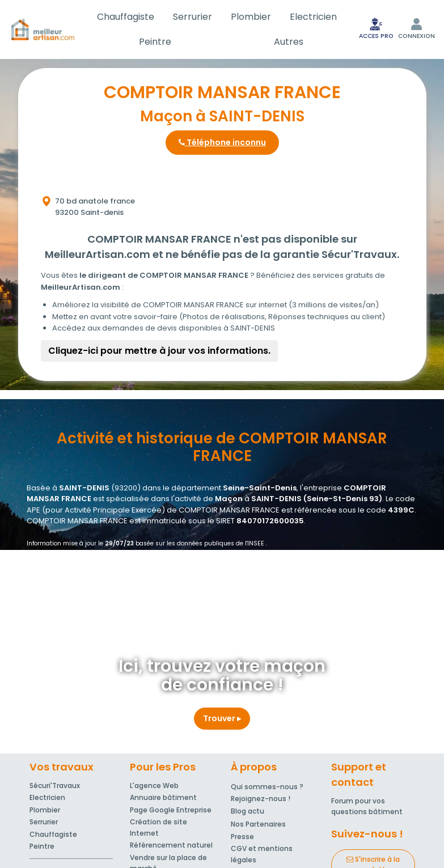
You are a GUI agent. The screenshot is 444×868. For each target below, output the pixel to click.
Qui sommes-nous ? (267, 787)
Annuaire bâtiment (163, 797)
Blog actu (248, 811)
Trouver (222, 718)
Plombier (251, 17)
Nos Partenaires (258, 824)
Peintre (155, 42)
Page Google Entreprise (171, 810)
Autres (289, 42)
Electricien (313, 17)
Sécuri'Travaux (55, 786)
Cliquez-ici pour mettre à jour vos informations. (159, 351)
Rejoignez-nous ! (261, 799)
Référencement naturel (171, 845)
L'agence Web (154, 786)
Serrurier (193, 17)
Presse (242, 837)
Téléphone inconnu (222, 142)
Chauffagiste (126, 17)
